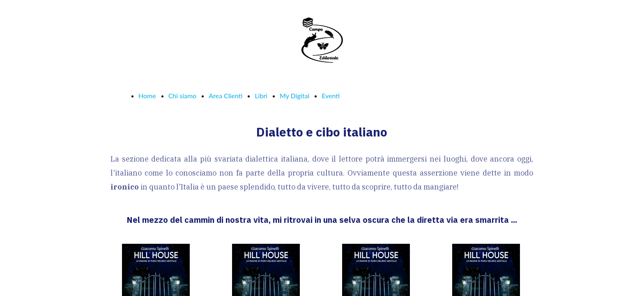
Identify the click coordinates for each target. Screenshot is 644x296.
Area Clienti (225, 96)
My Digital (294, 96)
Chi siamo (183, 96)
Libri (261, 96)
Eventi (331, 96)
